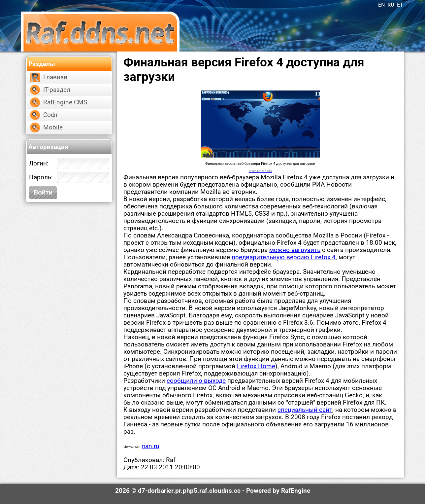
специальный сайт (305, 410)
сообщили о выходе (196, 381)
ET (400, 5)
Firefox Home (256, 366)
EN (381, 5)
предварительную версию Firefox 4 (284, 257)
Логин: (39, 163)
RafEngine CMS (65, 102)
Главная (55, 77)
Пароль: (41, 177)
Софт (51, 115)
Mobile (53, 127)
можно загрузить (295, 250)
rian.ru (150, 446)
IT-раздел (57, 90)
